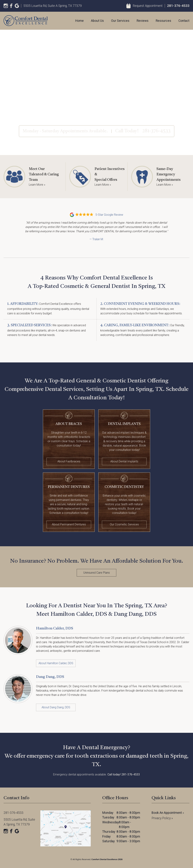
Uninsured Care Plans (97, 573)
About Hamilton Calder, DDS (56, 663)
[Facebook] (11, 6)
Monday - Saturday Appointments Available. (65, 131)
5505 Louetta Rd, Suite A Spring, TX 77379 (53, 6)
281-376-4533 (178, 6)
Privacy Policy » (162, 818)
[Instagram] (6, 6)
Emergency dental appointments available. (96, 774)
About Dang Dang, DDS (56, 707)
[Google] (17, 6)
